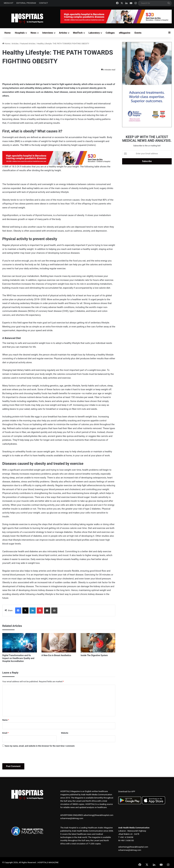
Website (65, 733)
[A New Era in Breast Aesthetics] (59, 643)
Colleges (110, 33)
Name (6, 720)
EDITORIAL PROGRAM (26, 3)
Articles (63, 33)
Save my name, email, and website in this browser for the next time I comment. (40, 746)
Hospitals (20, 33)
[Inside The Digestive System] (98, 643)
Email (6, 733)
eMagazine (125, 33)
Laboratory (94, 33)
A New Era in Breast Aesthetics (56, 655)
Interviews (48, 33)
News (33, 33)
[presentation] (26, 756)
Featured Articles (28, 44)
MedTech (78, 33)
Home (7, 33)
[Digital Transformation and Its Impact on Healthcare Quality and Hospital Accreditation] (20, 643)
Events (138, 33)
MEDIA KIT (9, 3)
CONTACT (43, 3)
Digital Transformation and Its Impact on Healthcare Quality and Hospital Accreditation (18, 658)
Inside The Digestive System (94, 655)
